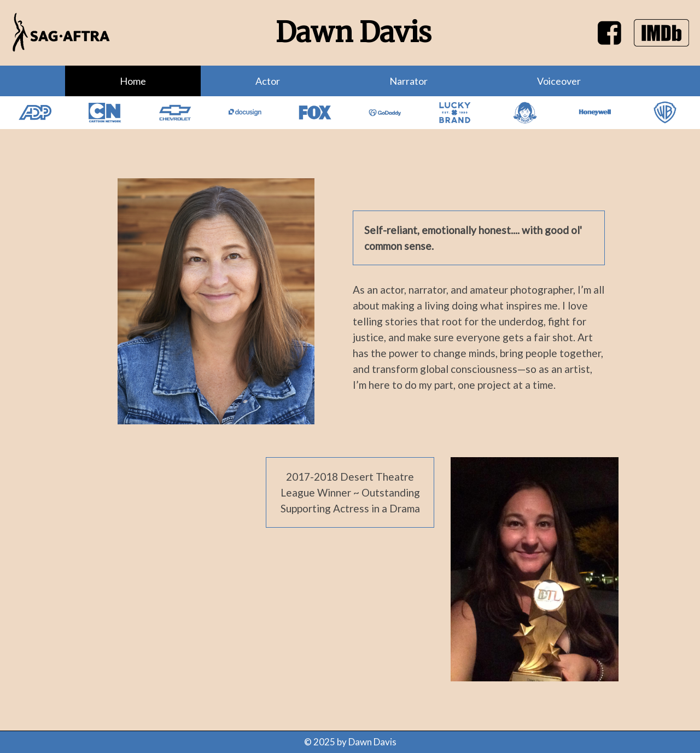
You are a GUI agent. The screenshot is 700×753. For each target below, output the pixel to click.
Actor (268, 81)
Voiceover (559, 81)
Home (133, 81)
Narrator (409, 81)
